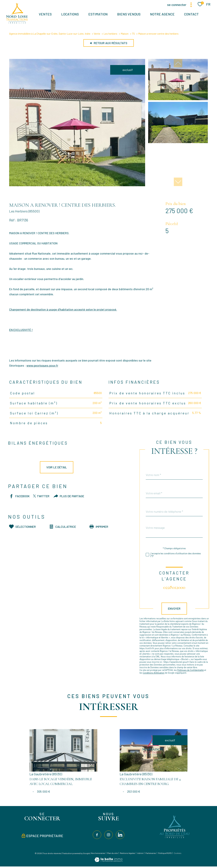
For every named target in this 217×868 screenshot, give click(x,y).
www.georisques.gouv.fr (42, 373)
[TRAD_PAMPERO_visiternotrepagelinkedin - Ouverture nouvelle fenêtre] (120, 835)
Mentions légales (127, 853)
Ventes (45, 14)
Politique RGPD (165, 853)
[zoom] (77, 185)
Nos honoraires (98, 853)
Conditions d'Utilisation (161, 673)
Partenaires (151, 853)
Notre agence (162, 14)
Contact (191, 14)
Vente (97, 34)
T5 (133, 34)
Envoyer (182, 609)
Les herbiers (110, 34)
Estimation (98, 14)
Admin (140, 853)
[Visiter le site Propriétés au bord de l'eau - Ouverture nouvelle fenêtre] (175, 838)
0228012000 (182, 587)
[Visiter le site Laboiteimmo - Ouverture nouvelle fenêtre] (108, 861)
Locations (70, 14)
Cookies (178, 853)
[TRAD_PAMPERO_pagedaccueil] (17, 22)
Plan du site (112, 853)
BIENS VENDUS (129, 14)
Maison (125, 34)
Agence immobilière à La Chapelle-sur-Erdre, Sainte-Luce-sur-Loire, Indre (50, 34)
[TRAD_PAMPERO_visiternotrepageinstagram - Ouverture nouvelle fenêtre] (108, 835)
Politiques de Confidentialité (198, 670)
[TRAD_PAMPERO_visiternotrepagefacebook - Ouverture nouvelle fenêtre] (97, 835)
